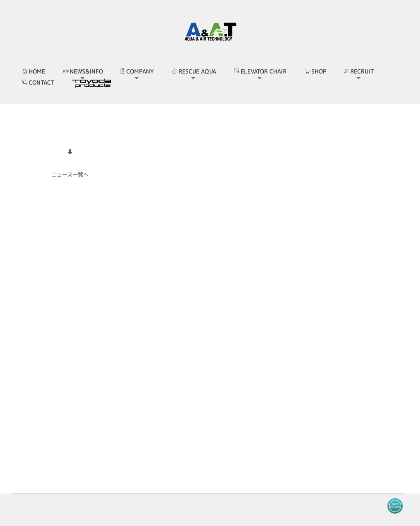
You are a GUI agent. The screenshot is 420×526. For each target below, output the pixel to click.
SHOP (315, 71)
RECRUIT (359, 71)
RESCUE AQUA (194, 71)
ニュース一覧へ (70, 175)
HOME (33, 71)
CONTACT (38, 82)
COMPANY (137, 71)
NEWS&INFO (83, 71)
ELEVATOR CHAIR (260, 71)
